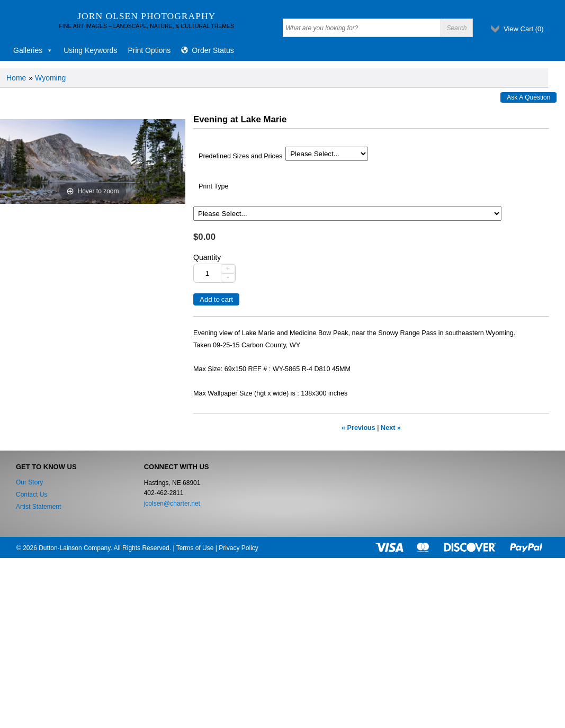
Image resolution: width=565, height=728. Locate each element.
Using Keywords (90, 50)
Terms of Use (195, 548)
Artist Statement (38, 507)
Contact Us (32, 495)
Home (16, 78)
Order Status (213, 50)
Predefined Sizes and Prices (240, 156)
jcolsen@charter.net (172, 504)
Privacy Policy (239, 548)
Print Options (149, 50)
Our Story (29, 482)
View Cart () (524, 29)
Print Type (213, 186)
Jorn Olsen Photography (146, 16)
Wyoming (50, 78)
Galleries (33, 50)
